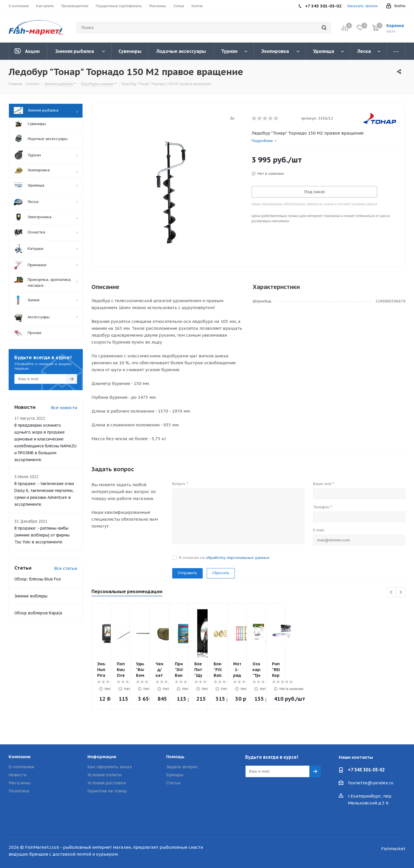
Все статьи (66, 568)
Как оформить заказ (110, 767)
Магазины (20, 783)
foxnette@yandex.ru (371, 783)
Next (401, 592)
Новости (18, 775)
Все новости (64, 408)
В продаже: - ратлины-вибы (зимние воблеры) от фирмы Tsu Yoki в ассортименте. (42, 535)
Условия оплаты (105, 775)
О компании (21, 767)
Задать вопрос (182, 767)
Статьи (173, 783)
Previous (391, 592)
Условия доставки (107, 783)
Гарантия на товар (107, 791)
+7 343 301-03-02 (366, 770)
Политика (19, 791)
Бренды (175, 775)
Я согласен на (224, 558)
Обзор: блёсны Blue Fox (38, 579)
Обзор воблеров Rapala (38, 613)
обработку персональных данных (238, 558)
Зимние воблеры (31, 596)
